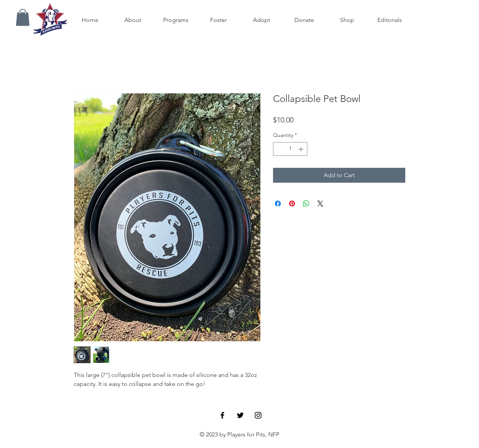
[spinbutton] (290, 149)
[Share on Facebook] (278, 204)
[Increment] (302, 149)
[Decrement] (279, 149)
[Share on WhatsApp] (306, 204)
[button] (23, 17)
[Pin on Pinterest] (292, 204)
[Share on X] (320, 204)
